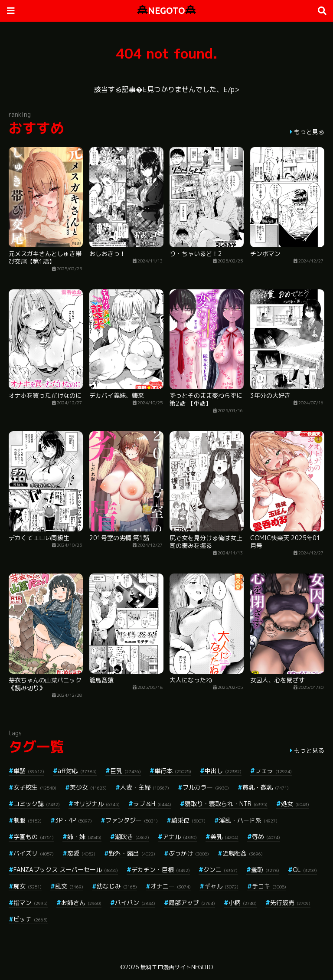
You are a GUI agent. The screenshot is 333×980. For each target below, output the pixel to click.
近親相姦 (243, 853)
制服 (28, 820)
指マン (31, 903)
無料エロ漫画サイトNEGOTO (177, 967)
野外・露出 (132, 853)
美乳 (224, 837)
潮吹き (132, 837)
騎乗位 (188, 820)
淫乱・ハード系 (248, 820)
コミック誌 (37, 804)
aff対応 (77, 771)
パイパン (135, 903)
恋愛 (81, 853)
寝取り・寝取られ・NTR (226, 804)
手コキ (269, 886)
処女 (295, 804)
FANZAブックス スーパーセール (66, 870)
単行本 (173, 771)
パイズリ (34, 853)
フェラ (273, 771)
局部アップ (192, 903)
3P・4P (73, 820)
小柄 (243, 903)
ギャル (221, 886)
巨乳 (126, 771)
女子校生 (35, 787)
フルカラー (206, 787)
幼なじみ (117, 886)
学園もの (34, 837)
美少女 (88, 787)
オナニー (171, 886)
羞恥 (265, 870)
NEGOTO (166, 11)
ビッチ (31, 919)
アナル (180, 837)
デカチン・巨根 (161, 870)
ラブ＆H (152, 804)
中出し (223, 771)
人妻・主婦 (145, 787)
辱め (266, 837)
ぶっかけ (189, 853)
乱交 (69, 886)
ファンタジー (132, 820)
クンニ (220, 870)
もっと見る (309, 132)
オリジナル (96, 804)
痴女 (28, 886)
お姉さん (81, 903)
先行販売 (290, 903)
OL (305, 870)
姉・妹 (84, 837)
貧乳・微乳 (266, 787)
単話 (29, 771)
